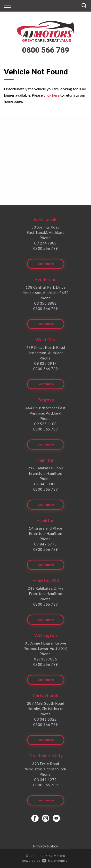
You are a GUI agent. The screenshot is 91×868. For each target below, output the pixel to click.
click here (51, 95)
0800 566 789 (46, 50)
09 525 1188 (45, 424)
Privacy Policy (45, 846)
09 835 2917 (45, 363)
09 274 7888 (45, 243)
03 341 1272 (45, 780)
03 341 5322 (45, 719)
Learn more (46, 264)
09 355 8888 (45, 303)
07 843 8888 (45, 484)
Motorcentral (55, 861)
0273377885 (45, 659)
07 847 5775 (45, 544)
